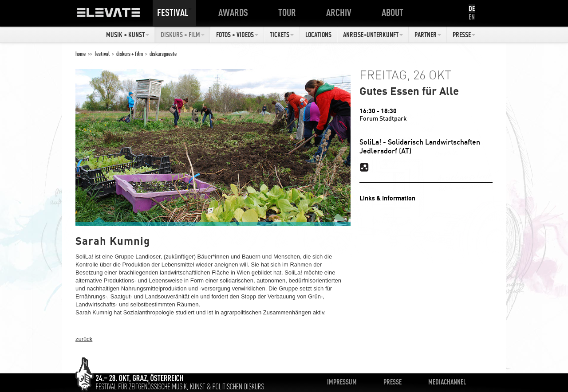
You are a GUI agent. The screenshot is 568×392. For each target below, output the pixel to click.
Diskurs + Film (183, 35)
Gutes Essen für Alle (409, 91)
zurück (84, 339)
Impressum (342, 382)
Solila (364, 167)
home (81, 54)
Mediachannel (447, 382)
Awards (235, 12)
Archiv (341, 12)
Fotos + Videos (237, 35)
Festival (174, 12)
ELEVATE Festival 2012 (117, 16)
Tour (289, 12)
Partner (428, 35)
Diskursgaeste (163, 54)
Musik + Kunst (128, 35)
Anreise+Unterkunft (373, 35)
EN (472, 17)
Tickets (282, 35)
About (394, 12)
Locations (318, 35)
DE (472, 8)
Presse (464, 35)
